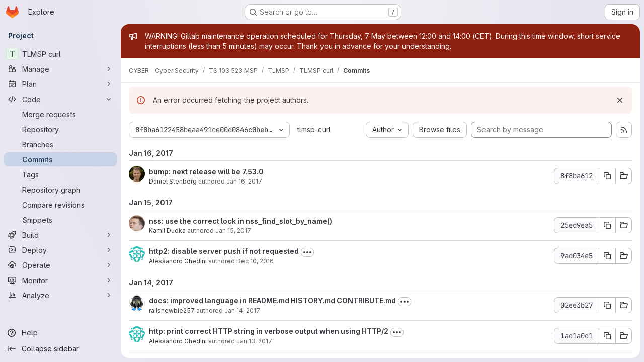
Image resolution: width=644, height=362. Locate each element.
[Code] (60, 99)
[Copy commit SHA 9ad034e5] (607, 256)
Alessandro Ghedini (178, 261)
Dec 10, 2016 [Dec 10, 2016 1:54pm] (255, 261)
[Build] (60, 235)
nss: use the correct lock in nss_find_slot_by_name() (240, 221)
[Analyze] (60, 295)
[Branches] (60, 144)
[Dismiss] (620, 100)
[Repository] (60, 129)
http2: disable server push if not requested (224, 251)
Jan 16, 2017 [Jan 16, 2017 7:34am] (244, 181)
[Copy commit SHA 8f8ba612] (607, 176)
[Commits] (60, 159)
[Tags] (60, 174)
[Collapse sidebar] (60, 349)
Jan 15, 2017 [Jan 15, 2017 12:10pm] (233, 231)
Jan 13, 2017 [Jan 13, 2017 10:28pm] (254, 341)
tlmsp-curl (314, 129)
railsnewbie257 (172, 310)
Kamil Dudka (167, 231)
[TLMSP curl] (60, 54)
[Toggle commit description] (307, 252)
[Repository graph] (60, 190)
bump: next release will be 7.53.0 (206, 172)
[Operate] (60, 265)
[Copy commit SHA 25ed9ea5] (607, 225)
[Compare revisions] (60, 205)
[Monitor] (60, 280)
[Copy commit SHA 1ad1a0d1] (607, 336)
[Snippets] (60, 220)
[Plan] (60, 84)
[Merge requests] (60, 114)
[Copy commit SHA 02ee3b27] (607, 305)
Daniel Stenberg (173, 181)
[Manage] (60, 69)
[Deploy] (60, 250)
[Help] (60, 333)
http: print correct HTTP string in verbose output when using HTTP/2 (269, 331)
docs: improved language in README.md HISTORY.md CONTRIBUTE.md (272, 300)
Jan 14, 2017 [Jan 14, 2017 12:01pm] (242, 310)
